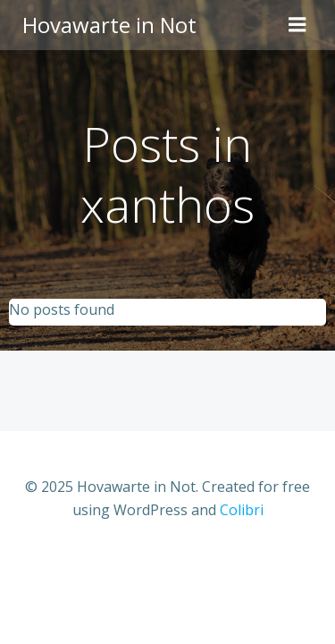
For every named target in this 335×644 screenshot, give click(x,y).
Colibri (242, 510)
